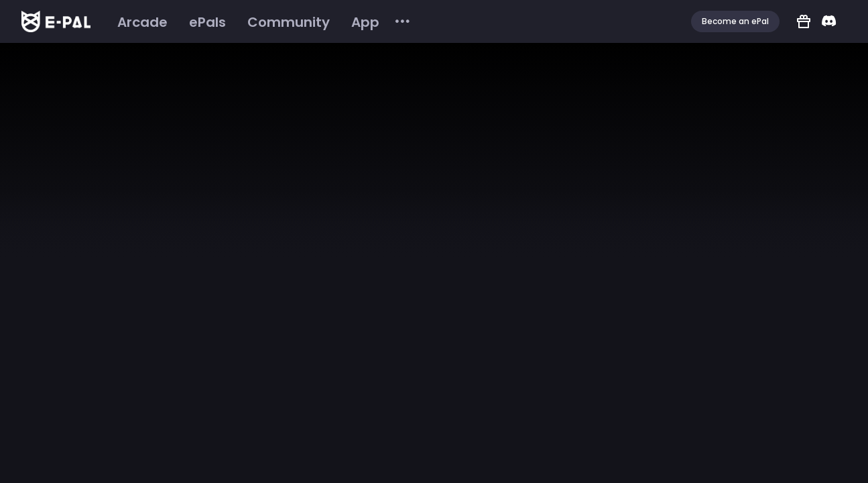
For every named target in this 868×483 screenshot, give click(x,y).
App (365, 22)
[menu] (259, 22)
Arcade (142, 22)
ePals (207, 22)
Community (289, 22)
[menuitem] (142, 22)
